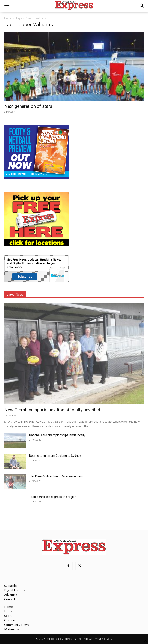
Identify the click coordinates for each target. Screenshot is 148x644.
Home (8, 18)
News (8, 611)
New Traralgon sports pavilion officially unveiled (52, 410)
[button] (7, 6)
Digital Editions (15, 590)
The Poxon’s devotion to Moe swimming (56, 476)
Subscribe (11, 586)
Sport (8, 616)
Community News (17, 625)
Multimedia (12, 629)
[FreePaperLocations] (36, 245)
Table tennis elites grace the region (53, 497)
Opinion (10, 620)
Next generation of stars (28, 106)
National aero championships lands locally (57, 435)
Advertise (11, 595)
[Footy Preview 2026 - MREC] (36, 177)
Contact (10, 599)
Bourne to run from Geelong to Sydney (55, 456)
